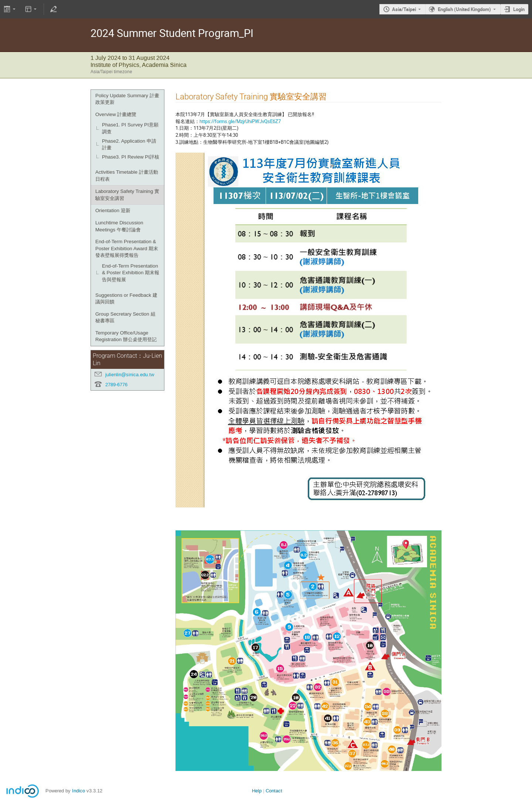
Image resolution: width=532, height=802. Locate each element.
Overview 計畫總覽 (116, 114)
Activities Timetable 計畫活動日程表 (127, 176)
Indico (79, 791)
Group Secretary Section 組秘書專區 (125, 317)
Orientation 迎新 (113, 210)
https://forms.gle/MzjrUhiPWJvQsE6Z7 (240, 121)
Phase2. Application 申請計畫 (129, 145)
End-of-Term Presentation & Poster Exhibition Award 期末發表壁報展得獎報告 (127, 248)
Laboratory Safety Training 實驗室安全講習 (127, 195)
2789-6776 (116, 385)
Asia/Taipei (404, 9)
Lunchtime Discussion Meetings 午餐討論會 (119, 226)
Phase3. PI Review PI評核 (131, 157)
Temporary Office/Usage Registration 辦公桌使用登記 (126, 336)
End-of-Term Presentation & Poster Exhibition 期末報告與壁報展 (131, 273)
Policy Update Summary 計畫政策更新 (127, 99)
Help (257, 791)
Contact (274, 791)
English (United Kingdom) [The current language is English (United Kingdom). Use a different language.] (464, 9)
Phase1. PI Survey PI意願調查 (130, 128)
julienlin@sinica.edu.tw (130, 375)
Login (519, 9)
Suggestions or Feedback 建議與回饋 (126, 299)
